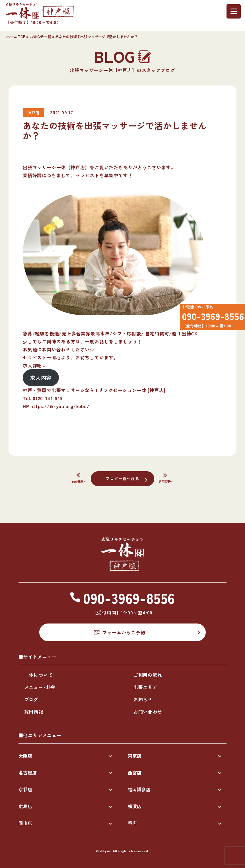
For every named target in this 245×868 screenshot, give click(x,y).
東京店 (135, 756)
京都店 (25, 789)
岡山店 (25, 823)
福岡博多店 (139, 789)
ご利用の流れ (148, 675)
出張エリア (145, 687)
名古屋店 (28, 773)
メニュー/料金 (40, 687)
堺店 (132, 823)
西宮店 (135, 773)
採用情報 (34, 712)
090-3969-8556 (209, 319)
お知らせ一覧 (40, 37)
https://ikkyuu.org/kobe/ (60, 406)
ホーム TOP (16, 37)
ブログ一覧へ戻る (122, 478)
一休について (39, 675)
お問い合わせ (148, 712)
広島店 (25, 806)
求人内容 (41, 378)
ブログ (31, 699)
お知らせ (143, 699)
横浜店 (135, 806)
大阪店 (25, 756)
